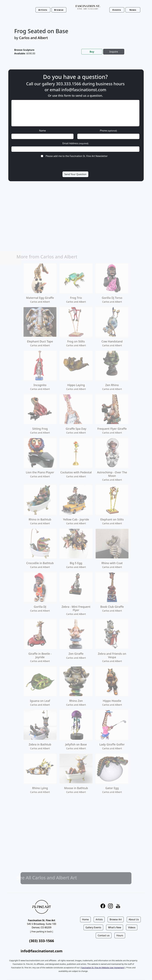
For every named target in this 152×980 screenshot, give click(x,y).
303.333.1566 (69, 84)
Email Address (75, 143)
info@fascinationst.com (84, 90)
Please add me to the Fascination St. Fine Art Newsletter (77, 156)
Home (85, 919)
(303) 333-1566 (41, 941)
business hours (110, 84)
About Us (134, 919)
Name (42, 131)
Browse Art (116, 919)
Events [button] (117, 10)
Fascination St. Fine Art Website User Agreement (103, 968)
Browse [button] (59, 10)
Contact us (104, 935)
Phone (108, 131)
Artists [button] (43, 10)
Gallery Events (93, 927)
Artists (99, 919)
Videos (132, 927)
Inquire (114, 52)
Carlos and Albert (34, 38)
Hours (120, 935)
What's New (115, 927)
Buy (92, 52)
